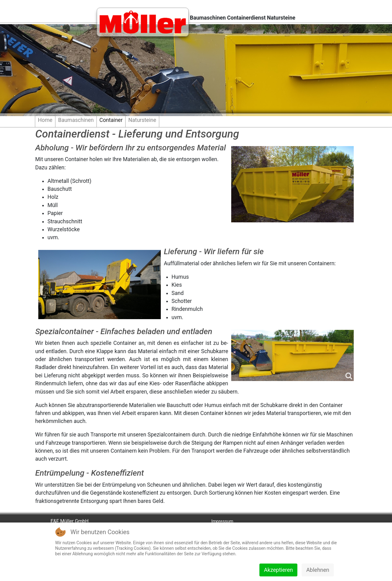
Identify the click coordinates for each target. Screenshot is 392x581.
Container (111, 120)
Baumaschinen (76, 120)
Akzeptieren (279, 570)
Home (45, 120)
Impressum (222, 521)
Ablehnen (318, 570)
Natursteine (142, 120)
